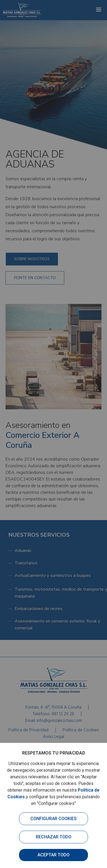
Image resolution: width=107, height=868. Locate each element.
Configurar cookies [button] (54, 819)
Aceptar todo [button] (54, 855)
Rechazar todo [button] (54, 837)
